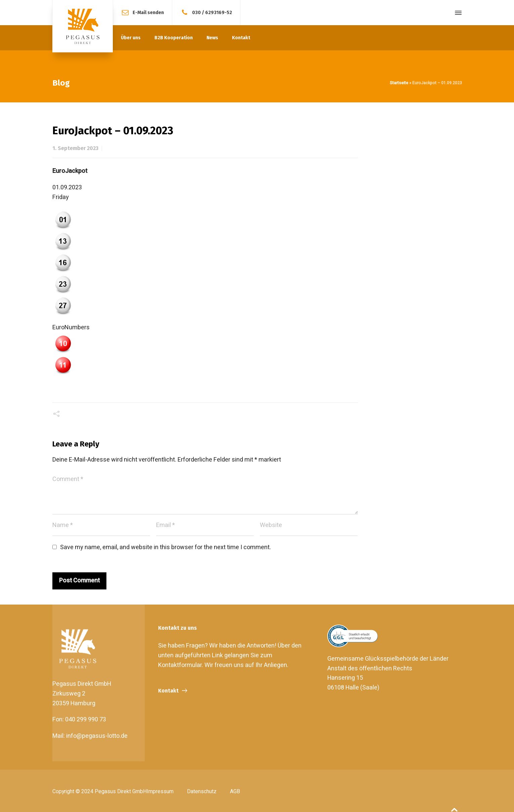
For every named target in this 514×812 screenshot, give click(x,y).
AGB (235, 792)
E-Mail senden (148, 12)
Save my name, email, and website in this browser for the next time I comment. (166, 547)
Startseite (399, 83)
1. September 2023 (75, 148)
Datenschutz (202, 792)
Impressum (160, 792)
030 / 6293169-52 (212, 12)
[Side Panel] (457, 13)
